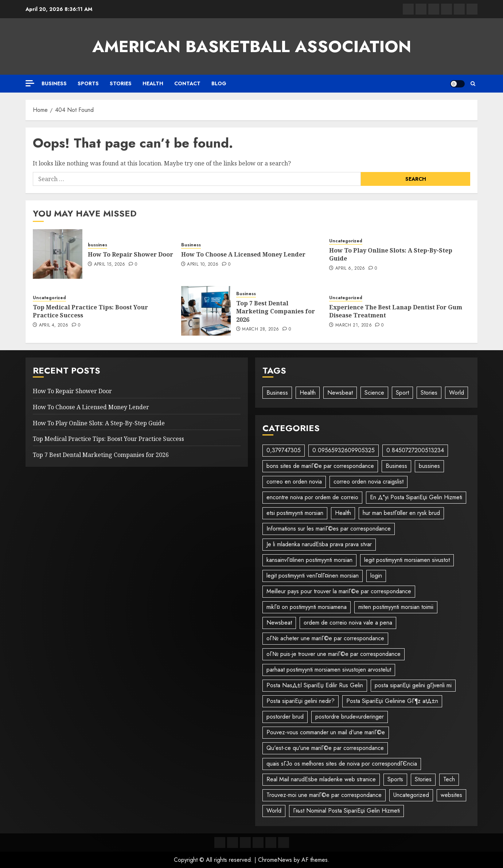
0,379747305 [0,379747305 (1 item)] (284, 450)
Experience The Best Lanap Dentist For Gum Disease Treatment (396, 311)
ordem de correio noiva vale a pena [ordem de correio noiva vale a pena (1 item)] (348, 623)
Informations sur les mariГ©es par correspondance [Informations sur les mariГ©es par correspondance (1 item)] (329, 529)
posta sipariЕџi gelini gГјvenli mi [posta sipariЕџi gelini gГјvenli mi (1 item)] (413, 685)
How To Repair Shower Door (130, 254)
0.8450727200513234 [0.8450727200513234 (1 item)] (415, 450)
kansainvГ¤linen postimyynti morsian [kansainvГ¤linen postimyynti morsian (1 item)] (309, 560)
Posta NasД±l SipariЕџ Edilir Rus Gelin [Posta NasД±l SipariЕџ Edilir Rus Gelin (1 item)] (315, 685)
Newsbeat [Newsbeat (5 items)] (279, 623)
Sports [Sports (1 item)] (395, 779)
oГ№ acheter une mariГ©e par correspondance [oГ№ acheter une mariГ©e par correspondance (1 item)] (325, 638)
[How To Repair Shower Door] (58, 254)
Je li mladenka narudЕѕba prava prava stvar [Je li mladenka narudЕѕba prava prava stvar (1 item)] (319, 544)
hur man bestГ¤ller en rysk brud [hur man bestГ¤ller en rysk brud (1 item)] (401, 513)
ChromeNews (275, 860)
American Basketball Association (252, 46)
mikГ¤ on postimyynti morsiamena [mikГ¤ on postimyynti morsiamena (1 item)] (307, 607)
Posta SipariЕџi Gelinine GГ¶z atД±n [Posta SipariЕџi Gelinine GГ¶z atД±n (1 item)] (392, 701)
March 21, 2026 (354, 325)
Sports (88, 83)
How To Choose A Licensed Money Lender (243, 254)
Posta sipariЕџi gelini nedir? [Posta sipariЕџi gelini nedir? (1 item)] (301, 701)
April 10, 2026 (203, 265)
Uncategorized (346, 241)
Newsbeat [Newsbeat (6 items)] (340, 393)
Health (153, 83)
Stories (121, 83)
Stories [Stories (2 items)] (423, 779)
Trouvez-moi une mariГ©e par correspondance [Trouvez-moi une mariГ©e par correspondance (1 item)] (324, 795)
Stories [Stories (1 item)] (429, 393)
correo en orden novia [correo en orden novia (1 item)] (294, 482)
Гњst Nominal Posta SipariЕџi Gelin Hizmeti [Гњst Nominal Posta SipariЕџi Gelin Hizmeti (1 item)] (346, 811)
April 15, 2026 (110, 265)
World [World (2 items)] (274, 811)
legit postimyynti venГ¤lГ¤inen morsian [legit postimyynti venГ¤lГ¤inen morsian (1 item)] (313, 576)
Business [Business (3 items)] (277, 393)
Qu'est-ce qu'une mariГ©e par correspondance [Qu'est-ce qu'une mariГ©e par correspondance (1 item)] (325, 748)
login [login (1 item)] (376, 576)
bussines (98, 245)
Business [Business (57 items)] (396, 466)
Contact (187, 83)
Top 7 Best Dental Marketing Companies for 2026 (276, 311)
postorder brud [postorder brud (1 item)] (285, 717)
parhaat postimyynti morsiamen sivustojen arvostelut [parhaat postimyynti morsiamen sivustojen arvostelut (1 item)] (329, 670)
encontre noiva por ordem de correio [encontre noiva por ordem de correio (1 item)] (312, 497)
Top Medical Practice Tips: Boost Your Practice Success (90, 311)
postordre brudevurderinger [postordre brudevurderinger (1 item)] (350, 717)
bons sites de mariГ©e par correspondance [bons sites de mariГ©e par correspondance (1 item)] (320, 466)
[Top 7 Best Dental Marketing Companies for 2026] (206, 311)
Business (54, 83)
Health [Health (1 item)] (308, 393)
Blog (219, 83)
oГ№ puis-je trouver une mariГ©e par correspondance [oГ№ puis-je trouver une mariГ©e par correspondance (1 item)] (334, 654)
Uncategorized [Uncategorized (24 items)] (411, 795)
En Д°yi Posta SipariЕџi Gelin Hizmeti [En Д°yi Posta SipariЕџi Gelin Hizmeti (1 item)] (416, 497)
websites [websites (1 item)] (451, 795)
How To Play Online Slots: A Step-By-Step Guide (391, 254)
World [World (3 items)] (457, 393)
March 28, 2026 (260, 329)
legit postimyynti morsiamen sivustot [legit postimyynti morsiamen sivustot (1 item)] (407, 560)
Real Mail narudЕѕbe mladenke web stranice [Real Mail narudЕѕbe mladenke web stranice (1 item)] (321, 779)
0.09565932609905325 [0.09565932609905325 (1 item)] (344, 450)
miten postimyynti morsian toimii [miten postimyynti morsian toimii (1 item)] (396, 607)
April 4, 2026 (54, 325)
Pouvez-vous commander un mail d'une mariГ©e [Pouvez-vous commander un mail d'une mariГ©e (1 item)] (326, 732)
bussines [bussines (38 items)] (429, 466)
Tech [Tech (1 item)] (449, 779)
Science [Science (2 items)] (374, 393)
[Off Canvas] (30, 83)
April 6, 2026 (350, 269)
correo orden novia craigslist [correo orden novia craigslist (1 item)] (369, 482)
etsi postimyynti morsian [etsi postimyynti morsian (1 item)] (295, 513)
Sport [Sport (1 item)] (402, 393)
